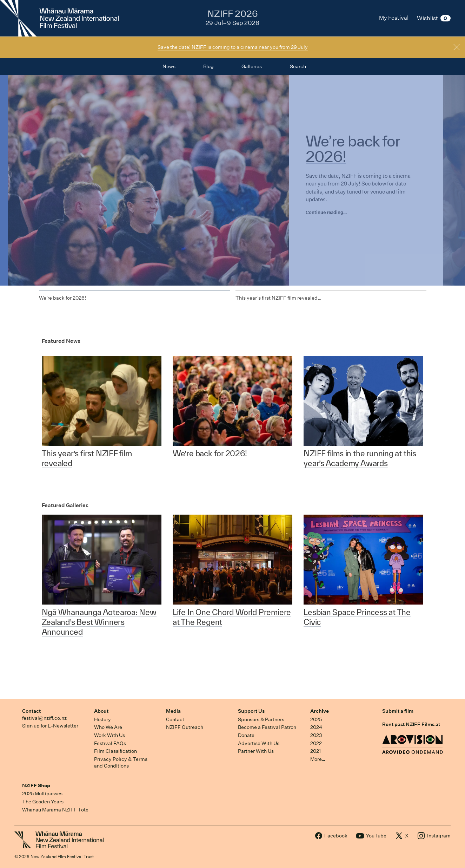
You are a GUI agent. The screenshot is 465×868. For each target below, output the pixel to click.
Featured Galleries (65, 505)
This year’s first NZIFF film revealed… (278, 298)
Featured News (61, 341)
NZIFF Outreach (185, 727)
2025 (316, 719)
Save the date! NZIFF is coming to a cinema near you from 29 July (233, 47)
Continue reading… (326, 212)
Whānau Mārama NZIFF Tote (55, 810)
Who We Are (108, 727)
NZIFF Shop (36, 785)
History (102, 719)
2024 (316, 727)
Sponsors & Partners (261, 719)
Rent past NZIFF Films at (411, 724)
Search (298, 66)
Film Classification (115, 751)
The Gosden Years (43, 802)
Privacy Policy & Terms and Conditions (121, 762)
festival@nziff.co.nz (44, 718)
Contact (31, 711)
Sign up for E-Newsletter (50, 726)
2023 (316, 735)
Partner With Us (256, 751)
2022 (316, 743)
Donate (246, 735)
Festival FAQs (110, 743)
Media (173, 711)
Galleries (252, 66)
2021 (315, 751)
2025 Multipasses (42, 794)
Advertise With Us (259, 743)
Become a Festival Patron (267, 727)
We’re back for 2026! (62, 298)
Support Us (251, 711)
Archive (320, 711)
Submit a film (398, 711)
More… (318, 759)
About (101, 711)
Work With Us (109, 735)
